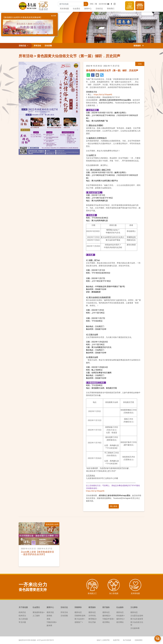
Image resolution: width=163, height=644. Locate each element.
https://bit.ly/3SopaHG (103, 95)
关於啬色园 (64, 9)
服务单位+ (121, 619)
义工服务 (36, 616)
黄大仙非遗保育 (137, 619)
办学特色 (92, 616)
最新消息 (50, 612)
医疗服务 (106, 607)
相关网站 (106, 622)
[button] (114, 506)
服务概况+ (107, 616)
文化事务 (134, 607)
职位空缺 (92, 622)
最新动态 (78, 612)
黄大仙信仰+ (80, 619)
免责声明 (116, 640)
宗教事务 (78, 607)
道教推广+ (79, 622)
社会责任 (77, 9)
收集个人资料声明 (103, 640)
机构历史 (22, 612)
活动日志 (99, 9)
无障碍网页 (139, 640)
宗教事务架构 (80, 616)
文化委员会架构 (137, 616)
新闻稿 (49, 616)
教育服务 (92, 607)
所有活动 (37, 46)
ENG (92, 4)
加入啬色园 (23, 619)
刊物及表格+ (52, 622)
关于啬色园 (23, 607)
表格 (48, 619)
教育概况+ (93, 619)
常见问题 (22, 622)
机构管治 (22, 616)
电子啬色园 (127, 640)
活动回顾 (48, 46)
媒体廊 (49, 625)
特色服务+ (121, 616)
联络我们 (111, 9)
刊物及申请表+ (108, 619)
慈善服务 (139, 46)
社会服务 (120, 607)
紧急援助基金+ (39, 612)
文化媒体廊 (135, 628)
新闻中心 (88, 9)
